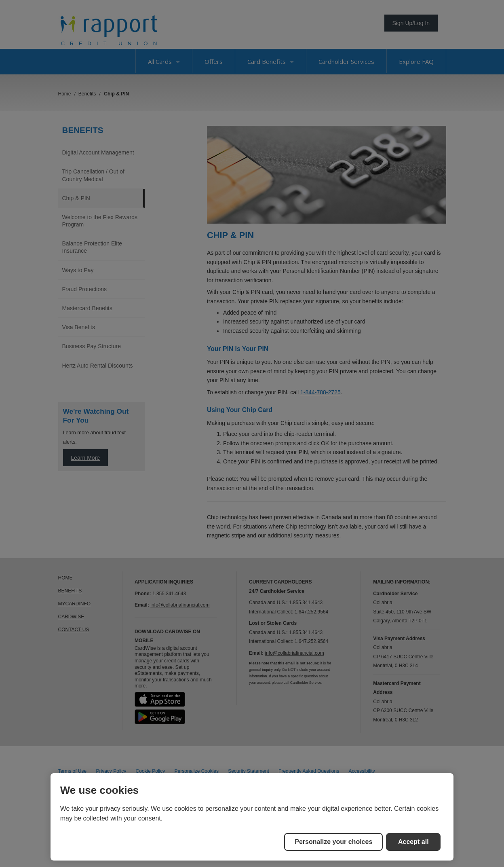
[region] (252, 817)
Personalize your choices (333, 842)
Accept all (413, 842)
